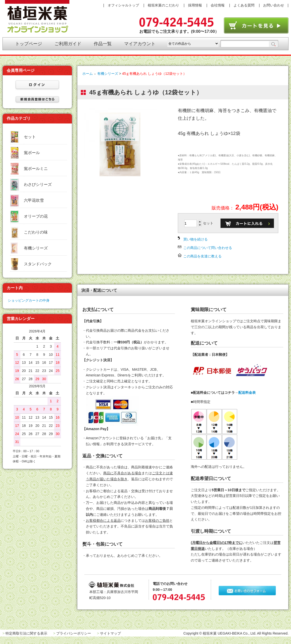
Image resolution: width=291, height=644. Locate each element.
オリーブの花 (36, 216)
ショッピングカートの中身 (29, 300)
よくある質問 (244, 5)
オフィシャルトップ (123, 5)
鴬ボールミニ (36, 169)
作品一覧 (103, 44)
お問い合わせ (274, 5)
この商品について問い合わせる (208, 248)
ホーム (88, 74)
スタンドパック (38, 264)
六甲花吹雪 (34, 200)
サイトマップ (110, 633)
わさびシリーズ (38, 184)
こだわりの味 (36, 232)
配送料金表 (247, 393)
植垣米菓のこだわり (163, 5)
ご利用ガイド (68, 44)
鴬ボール (32, 153)
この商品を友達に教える (202, 256)
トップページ (29, 44)
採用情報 (195, 5)
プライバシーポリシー (74, 633)
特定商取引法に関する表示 (26, 633)
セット (30, 137)
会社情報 (218, 5)
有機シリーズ (108, 74)
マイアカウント (140, 44)
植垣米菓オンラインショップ (37, 16)
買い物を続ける (195, 239)
